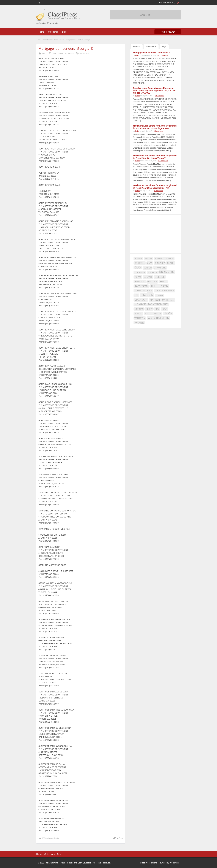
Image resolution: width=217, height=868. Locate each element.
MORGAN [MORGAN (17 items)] (139, 309)
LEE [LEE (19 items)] (136, 295)
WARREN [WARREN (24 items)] (140, 318)
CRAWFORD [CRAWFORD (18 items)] (160, 268)
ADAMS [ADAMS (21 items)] (138, 258)
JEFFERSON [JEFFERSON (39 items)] (159, 286)
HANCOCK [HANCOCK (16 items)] (152, 282)
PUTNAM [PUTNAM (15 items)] (138, 314)
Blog (64, 32)
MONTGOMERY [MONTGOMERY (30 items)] (158, 304)
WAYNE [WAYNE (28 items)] (139, 323)
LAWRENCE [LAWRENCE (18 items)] (168, 291)
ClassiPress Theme (149, 863)
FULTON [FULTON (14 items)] (138, 277)
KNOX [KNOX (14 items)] (150, 291)
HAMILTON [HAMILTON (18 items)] (140, 282)
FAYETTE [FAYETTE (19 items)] (152, 273)
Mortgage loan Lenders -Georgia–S (66, 48)
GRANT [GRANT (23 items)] (148, 277)
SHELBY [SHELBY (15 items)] (158, 314)
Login (177, 3)
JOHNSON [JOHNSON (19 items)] (140, 291)
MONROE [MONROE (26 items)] (140, 304)
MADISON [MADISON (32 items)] (141, 300)
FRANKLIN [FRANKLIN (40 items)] (167, 272)
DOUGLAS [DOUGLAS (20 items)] (140, 273)
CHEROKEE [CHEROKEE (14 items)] (160, 263)
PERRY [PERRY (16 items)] (149, 309)
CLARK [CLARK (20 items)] (171, 263)
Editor (44, 53)
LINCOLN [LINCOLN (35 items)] (147, 295)
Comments (151, 46)
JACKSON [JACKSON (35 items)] (141, 286)
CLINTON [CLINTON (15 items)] (148, 268)
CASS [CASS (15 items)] (150, 263)
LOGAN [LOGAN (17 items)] (159, 295)
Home (41, 32)
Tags (164, 46)
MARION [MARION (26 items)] (155, 300)
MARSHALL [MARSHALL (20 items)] (168, 300)
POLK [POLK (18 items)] (164, 309)
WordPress (175, 863)
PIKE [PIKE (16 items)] (157, 309)
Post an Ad (168, 32)
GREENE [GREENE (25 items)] (160, 277)
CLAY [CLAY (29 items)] (138, 268)
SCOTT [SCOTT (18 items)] (148, 314)
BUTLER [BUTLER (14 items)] (158, 259)
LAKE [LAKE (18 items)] (157, 291)
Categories (53, 32)
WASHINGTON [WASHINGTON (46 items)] (159, 318)
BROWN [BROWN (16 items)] (149, 259)
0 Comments (163, 55)
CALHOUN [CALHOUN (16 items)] (169, 259)
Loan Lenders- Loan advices (54, 40)
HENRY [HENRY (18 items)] (163, 282)
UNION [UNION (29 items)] (168, 313)
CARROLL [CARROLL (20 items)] (140, 263)
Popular (137, 46)
